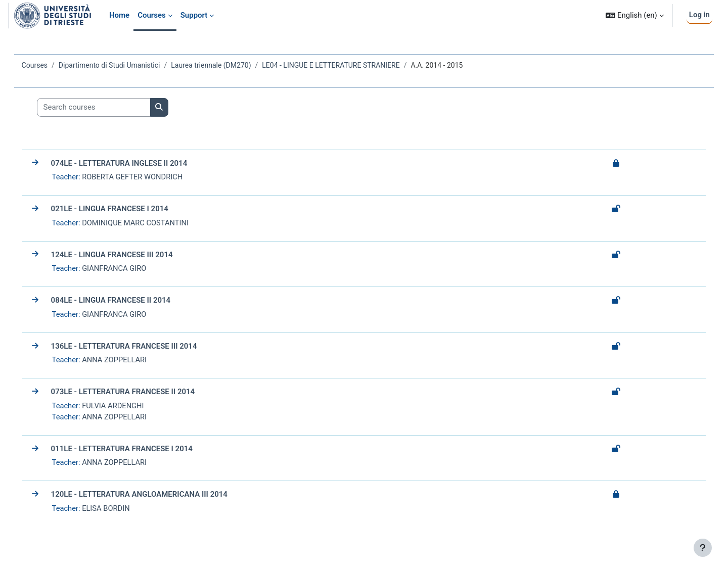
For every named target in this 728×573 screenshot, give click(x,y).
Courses (49, 65)
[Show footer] (703, 548)
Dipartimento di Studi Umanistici (124, 65)
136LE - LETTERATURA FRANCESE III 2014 (138, 347)
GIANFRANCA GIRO (130, 269)
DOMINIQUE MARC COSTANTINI (152, 223)
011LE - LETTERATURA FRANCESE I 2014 (136, 450)
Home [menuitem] (119, 15)
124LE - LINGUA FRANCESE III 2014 (126, 255)
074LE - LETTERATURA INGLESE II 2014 (133, 163)
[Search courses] (108, 107)
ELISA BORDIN (122, 510)
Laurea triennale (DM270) (225, 65)
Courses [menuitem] (152, 15)
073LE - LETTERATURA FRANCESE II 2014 (137, 393)
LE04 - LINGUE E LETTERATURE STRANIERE (345, 65)
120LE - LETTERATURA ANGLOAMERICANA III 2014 (153, 496)
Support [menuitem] (194, 15)
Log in (699, 15)
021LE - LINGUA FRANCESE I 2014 (124, 209)
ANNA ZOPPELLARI (130, 361)
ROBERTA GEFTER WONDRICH (149, 177)
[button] (635, 15)
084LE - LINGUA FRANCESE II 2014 (125, 301)
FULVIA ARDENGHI (129, 407)
